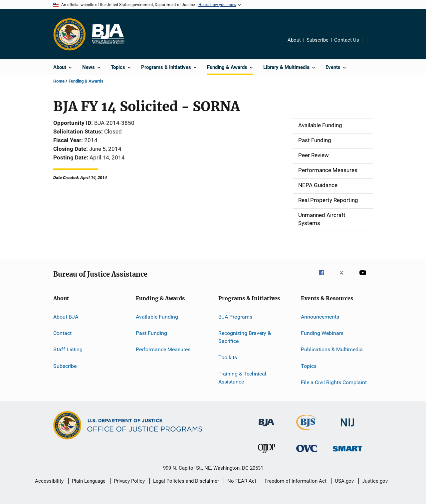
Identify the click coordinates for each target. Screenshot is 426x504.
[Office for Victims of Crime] (307, 453)
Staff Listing (68, 349)
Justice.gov (375, 481)
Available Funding (157, 316)
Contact (62, 333)
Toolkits (228, 357)
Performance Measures (163, 349)
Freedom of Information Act (296, 481)
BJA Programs (235, 316)
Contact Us (347, 40)
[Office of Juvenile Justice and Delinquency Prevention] (267, 454)
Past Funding (151, 333)
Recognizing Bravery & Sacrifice (245, 337)
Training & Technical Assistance (242, 378)
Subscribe (318, 40)
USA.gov (344, 481)
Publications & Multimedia (332, 349)
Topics (309, 366)
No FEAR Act (242, 481)
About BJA (66, 316)
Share (373, 45)
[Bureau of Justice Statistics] (307, 431)
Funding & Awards (86, 81)
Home (59, 81)
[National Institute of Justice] (347, 428)
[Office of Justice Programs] (70, 34)
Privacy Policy (129, 481)
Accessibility (49, 481)
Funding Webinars (322, 333)
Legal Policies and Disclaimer (186, 481)
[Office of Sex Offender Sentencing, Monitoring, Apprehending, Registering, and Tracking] (347, 453)
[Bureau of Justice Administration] (266, 427)
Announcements (320, 316)
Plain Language (89, 481)
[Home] (108, 34)
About (294, 40)
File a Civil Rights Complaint (334, 382)
